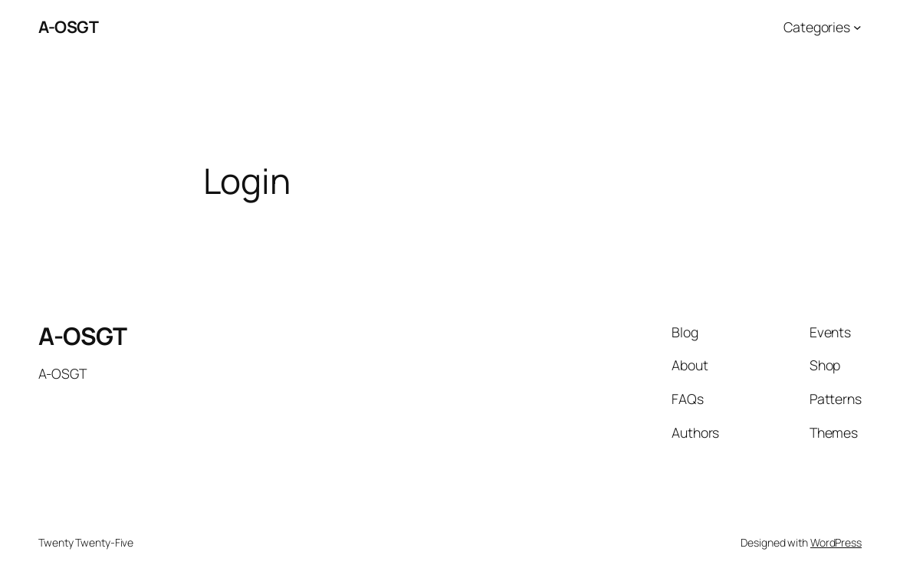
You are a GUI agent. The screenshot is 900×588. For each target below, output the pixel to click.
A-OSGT (68, 26)
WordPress (836, 542)
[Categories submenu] (857, 27)
